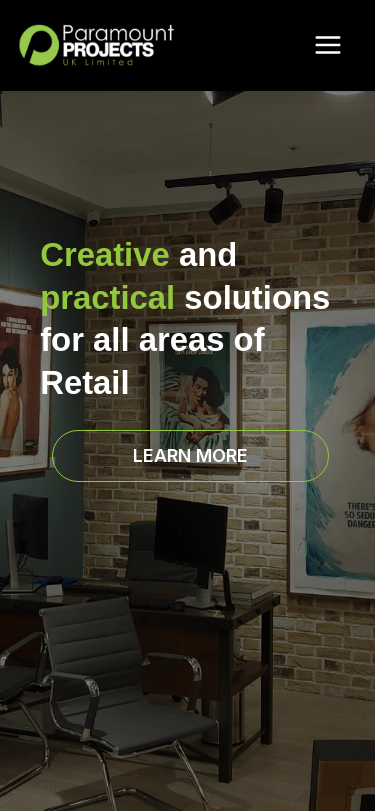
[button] (190, 456)
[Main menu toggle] (327, 45)
